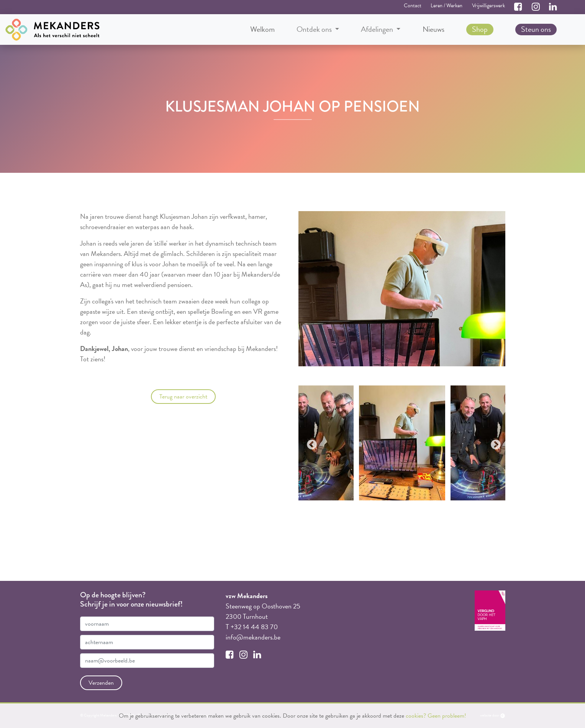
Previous (310, 443)
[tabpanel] (402, 443)
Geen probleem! (447, 716)
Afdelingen (378, 29)
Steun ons (536, 29)
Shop (480, 29)
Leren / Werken (447, 6)
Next (494, 443)
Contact (413, 6)
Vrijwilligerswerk (488, 6)
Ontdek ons (315, 29)
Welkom (262, 29)
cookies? (416, 716)
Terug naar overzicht (183, 397)
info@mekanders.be (253, 637)
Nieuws (433, 29)
